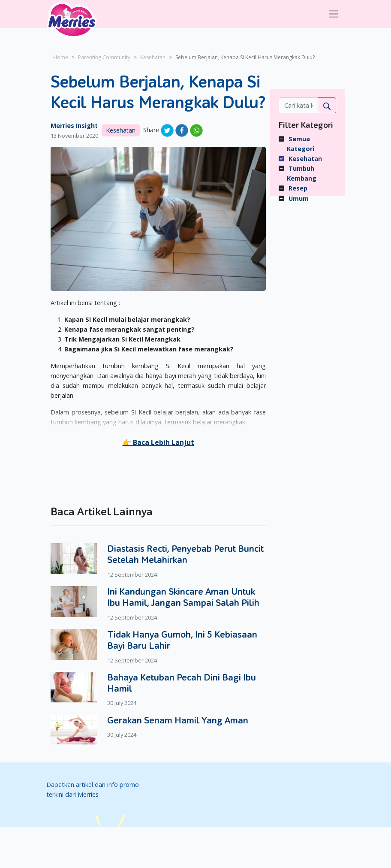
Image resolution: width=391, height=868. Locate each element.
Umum (299, 198)
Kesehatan (153, 57)
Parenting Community (104, 57)
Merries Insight (74, 126)
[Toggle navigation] (334, 14)
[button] (158, 442)
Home (61, 57)
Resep (298, 188)
